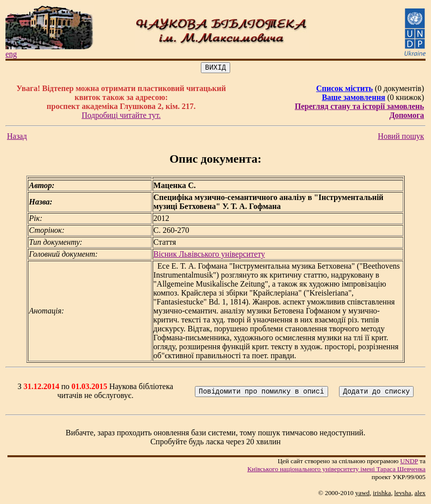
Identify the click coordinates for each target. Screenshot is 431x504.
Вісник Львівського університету (209, 255)
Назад (17, 138)
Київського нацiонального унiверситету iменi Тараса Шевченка (336, 470)
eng (11, 54)
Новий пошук (401, 138)
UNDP (409, 462)
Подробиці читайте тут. (121, 117)
